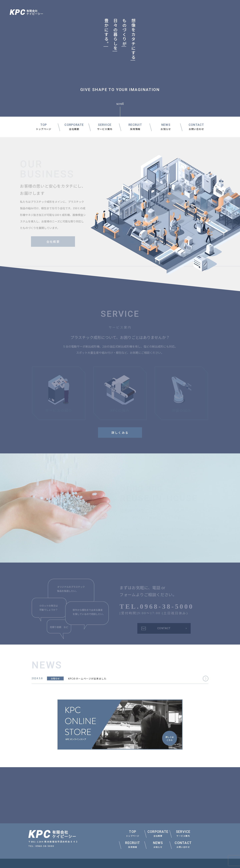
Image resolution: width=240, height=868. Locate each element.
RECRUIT (135, 127)
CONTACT (196, 127)
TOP (44, 127)
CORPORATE (74, 127)
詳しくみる (120, 433)
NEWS (166, 127)
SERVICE (105, 127)
